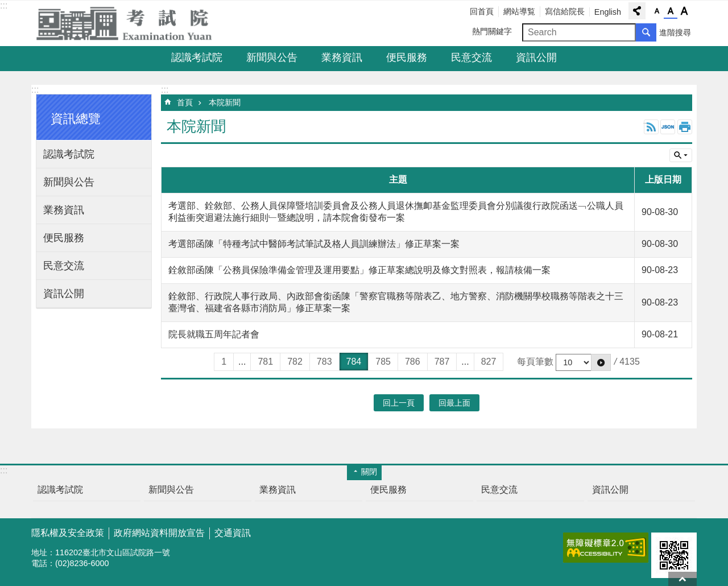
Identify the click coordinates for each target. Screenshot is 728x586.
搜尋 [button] (646, 32)
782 (295, 362)
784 (354, 362)
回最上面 (682, 579)
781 (265, 362)
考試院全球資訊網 (131, 23)
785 (383, 362)
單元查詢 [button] (681, 155)
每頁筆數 (535, 362)
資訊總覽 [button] (76, 119)
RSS (651, 127)
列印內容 (685, 127)
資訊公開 (536, 57)
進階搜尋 (675, 32)
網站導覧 (519, 11)
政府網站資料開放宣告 (159, 533)
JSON (668, 127)
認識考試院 (197, 57)
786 (413, 362)
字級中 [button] (671, 11)
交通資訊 (233, 533)
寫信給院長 (565, 11)
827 (489, 362)
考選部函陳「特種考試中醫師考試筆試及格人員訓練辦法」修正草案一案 (314, 244)
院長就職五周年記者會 (214, 334)
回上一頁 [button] (399, 403)
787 (442, 362)
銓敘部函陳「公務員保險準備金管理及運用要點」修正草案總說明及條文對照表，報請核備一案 (359, 270)
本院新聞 (225, 102)
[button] (601, 362)
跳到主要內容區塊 (6, 6)
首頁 (185, 102)
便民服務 (407, 57)
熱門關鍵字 (492, 31)
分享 (637, 11)
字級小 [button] (657, 11)
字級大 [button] (684, 11)
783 (324, 362)
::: (4, 5)
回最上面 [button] (454, 403)
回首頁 (482, 11)
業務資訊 (342, 57)
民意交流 (471, 57)
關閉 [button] (369, 472)
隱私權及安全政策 (68, 533)
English (608, 12)
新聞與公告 (272, 57)
